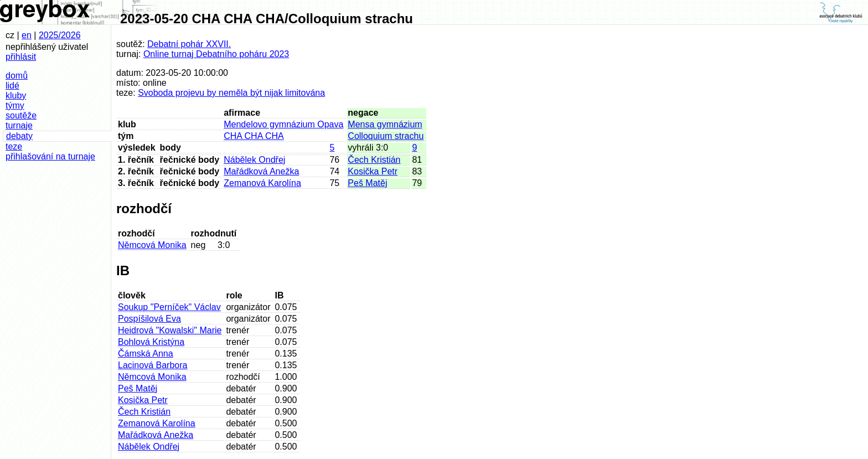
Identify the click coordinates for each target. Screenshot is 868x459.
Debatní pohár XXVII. (189, 44)
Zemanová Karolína (262, 183)
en (27, 35)
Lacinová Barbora (153, 365)
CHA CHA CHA (254, 136)
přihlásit (21, 57)
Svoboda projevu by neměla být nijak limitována (231, 93)
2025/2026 (60, 35)
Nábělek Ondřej (254, 160)
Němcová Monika (152, 245)
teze (14, 146)
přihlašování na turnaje (50, 156)
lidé (12, 86)
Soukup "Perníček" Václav (169, 307)
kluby (16, 96)
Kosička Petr (373, 171)
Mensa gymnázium (385, 124)
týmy (15, 105)
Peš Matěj (367, 183)
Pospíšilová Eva (149, 319)
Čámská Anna (146, 354)
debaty (19, 136)
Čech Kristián (374, 160)
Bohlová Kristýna (151, 342)
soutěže (21, 115)
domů (17, 76)
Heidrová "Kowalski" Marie (170, 330)
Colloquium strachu (386, 136)
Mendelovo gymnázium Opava (283, 124)
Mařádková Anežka (261, 171)
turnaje (19, 125)
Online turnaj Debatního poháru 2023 (216, 54)
